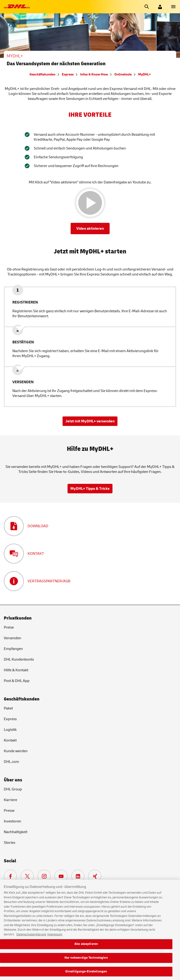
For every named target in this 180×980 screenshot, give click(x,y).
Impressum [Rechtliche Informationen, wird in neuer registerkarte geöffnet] (55, 938)
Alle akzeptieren (86, 947)
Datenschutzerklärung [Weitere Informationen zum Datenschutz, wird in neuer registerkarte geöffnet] (31, 938)
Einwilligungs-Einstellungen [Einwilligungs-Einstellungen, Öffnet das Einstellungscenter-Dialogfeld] (86, 975)
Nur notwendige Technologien (86, 961)
